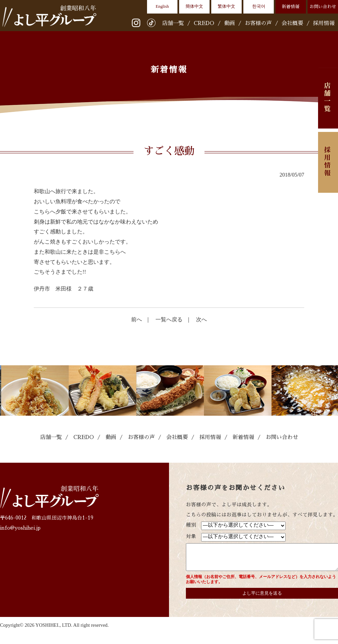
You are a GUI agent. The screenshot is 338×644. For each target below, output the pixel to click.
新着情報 (291, 7)
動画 (230, 23)
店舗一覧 (173, 23)
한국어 (259, 6)
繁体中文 (226, 6)
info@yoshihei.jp (20, 528)
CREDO (204, 23)
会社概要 (292, 23)
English (162, 6)
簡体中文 (194, 6)
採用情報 (324, 23)
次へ (201, 319)
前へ (137, 319)
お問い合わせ (323, 7)
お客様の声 (258, 23)
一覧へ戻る (169, 319)
